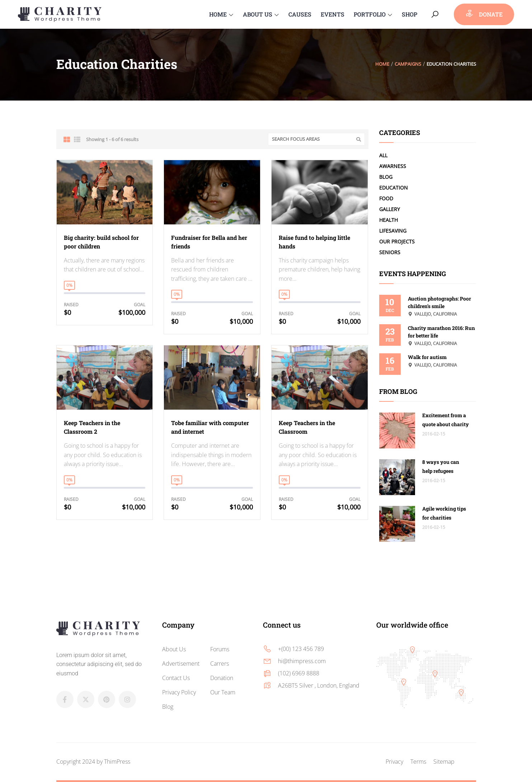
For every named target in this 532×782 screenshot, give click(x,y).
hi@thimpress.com (302, 661)
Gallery (390, 209)
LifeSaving (393, 231)
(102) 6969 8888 (299, 673)
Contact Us (176, 678)
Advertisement (181, 664)
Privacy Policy (179, 692)
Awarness (393, 166)
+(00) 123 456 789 (301, 649)
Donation (222, 678)
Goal (140, 305)
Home (382, 64)
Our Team (223, 692)
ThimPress (117, 762)
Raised (71, 305)
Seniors (390, 252)
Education (394, 188)
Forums (220, 649)
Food (386, 198)
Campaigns (408, 64)
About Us (174, 649)
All (383, 155)
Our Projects (397, 241)
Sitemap (444, 762)
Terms (418, 762)
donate (484, 13)
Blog (386, 177)
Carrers (220, 664)
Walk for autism (427, 357)
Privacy (394, 762)
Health (389, 220)
